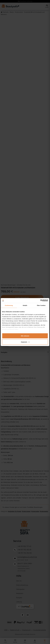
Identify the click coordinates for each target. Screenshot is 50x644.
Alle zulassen (25, 336)
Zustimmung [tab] (9, 305)
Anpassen (25, 342)
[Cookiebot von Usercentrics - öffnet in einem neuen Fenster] (40, 301)
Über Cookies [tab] (41, 305)
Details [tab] (25, 305)
